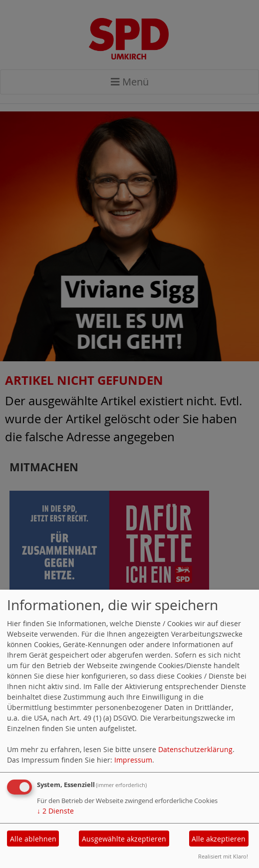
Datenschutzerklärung (195, 749)
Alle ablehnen (33, 839)
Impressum (133, 760)
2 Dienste (55, 811)
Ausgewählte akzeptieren (124, 839)
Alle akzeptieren (219, 839)
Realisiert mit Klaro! (223, 856)
